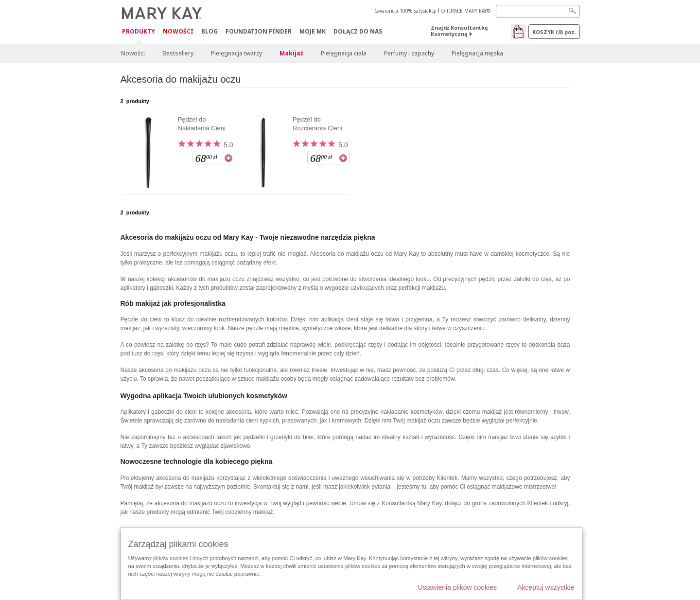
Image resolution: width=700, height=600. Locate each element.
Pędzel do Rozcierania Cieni (317, 124)
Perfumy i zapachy (409, 53)
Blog (210, 31)
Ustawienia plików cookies (457, 587)
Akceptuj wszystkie (546, 587)
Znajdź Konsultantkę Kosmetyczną (459, 31)
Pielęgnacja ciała (344, 53)
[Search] (538, 11)
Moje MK (313, 31)
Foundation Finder (259, 31)
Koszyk (554, 32)
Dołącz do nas (358, 31)
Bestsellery (178, 53)
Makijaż (291, 53)
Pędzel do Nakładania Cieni (202, 124)
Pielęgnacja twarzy (236, 53)
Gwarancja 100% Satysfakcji (405, 11)
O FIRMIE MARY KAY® (466, 11)
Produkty (139, 32)
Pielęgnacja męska (477, 53)
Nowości (178, 31)
